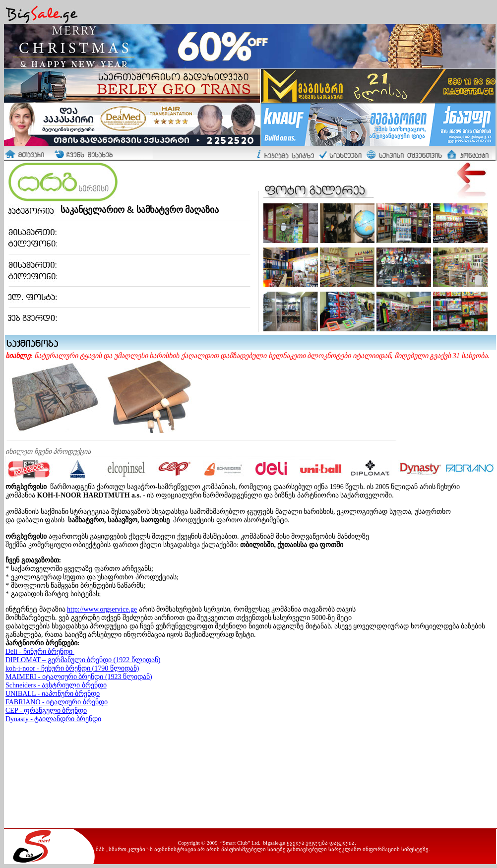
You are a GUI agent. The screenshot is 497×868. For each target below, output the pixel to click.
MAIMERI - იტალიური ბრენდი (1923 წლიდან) (79, 677)
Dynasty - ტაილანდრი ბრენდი (53, 719)
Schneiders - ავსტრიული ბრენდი (56, 685)
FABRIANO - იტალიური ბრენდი (57, 702)
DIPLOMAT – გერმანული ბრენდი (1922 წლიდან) (83, 660)
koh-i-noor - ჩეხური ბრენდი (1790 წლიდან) (72, 668)
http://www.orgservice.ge (102, 609)
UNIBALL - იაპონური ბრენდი (53, 694)
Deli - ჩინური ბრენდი (40, 651)
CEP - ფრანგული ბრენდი (46, 711)
